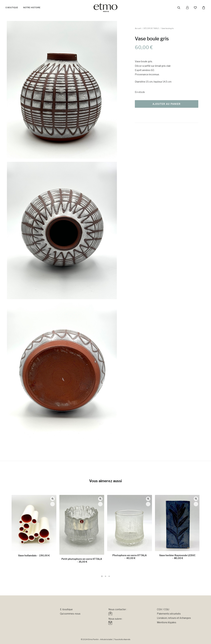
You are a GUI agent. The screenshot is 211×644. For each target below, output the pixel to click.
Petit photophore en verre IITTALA (82, 560)
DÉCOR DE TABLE (151, 28)
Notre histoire (32, 7)
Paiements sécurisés (169, 614)
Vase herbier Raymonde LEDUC (177, 557)
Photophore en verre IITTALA (130, 557)
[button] (181, 7)
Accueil (138, 28)
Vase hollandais (34, 555)
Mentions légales (167, 622)
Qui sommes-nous (70, 614)
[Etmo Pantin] (105, 7)
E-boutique (12, 7)
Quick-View (53, 499)
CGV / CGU (163, 609)
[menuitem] (13, 7)
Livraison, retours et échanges (174, 618)
